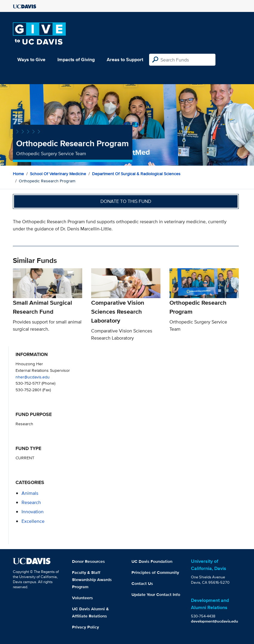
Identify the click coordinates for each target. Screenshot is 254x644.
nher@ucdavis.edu (33, 377)
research (31, 502)
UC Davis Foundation (152, 561)
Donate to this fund (126, 201)
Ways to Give (31, 60)
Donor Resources (88, 561)
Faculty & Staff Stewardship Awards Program (92, 580)
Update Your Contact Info (156, 594)
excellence (33, 521)
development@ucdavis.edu (215, 621)
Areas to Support (125, 60)
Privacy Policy (85, 627)
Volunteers (82, 598)
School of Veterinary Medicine (58, 174)
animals (30, 493)
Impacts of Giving (76, 60)
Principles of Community (155, 572)
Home (18, 174)
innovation (33, 512)
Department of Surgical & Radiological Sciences (136, 174)
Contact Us (142, 583)
